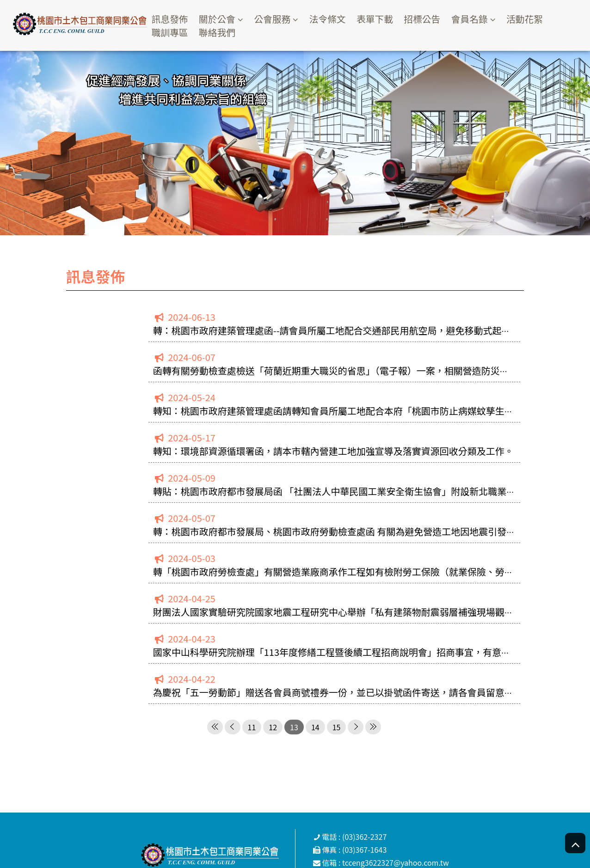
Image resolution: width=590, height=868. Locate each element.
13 (294, 727)
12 (273, 727)
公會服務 (277, 19)
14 (315, 727)
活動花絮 (533, 19)
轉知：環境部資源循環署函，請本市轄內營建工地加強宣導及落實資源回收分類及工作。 (333, 451)
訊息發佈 (174, 19)
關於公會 (221, 19)
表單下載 (381, 19)
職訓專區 (174, 32)
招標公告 (429, 19)
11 (252, 727)
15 (337, 727)
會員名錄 (477, 19)
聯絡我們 (221, 32)
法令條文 (333, 19)
